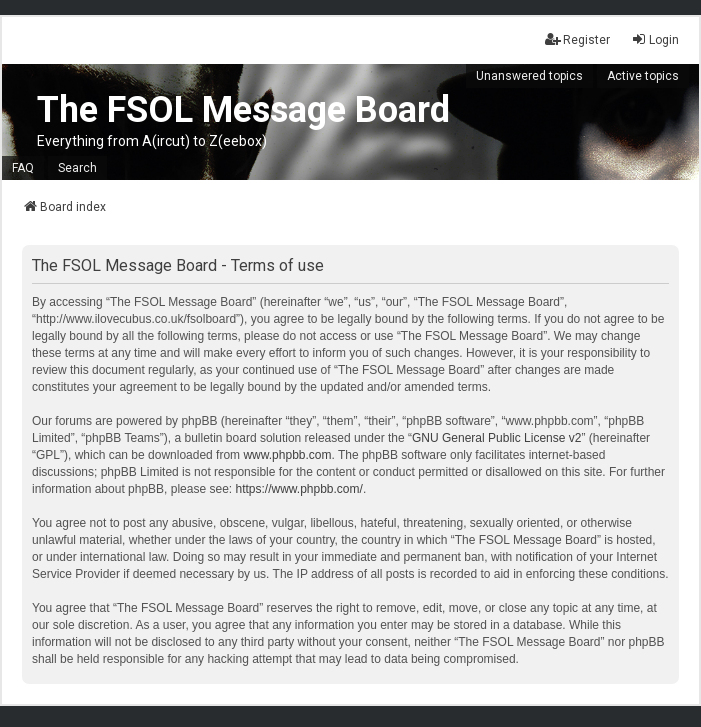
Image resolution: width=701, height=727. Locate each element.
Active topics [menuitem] (643, 76)
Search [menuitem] (77, 168)
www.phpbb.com (287, 455)
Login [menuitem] (655, 39)
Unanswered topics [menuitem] (529, 76)
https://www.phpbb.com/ (298, 489)
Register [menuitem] (577, 39)
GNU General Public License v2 (496, 438)
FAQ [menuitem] (23, 168)
